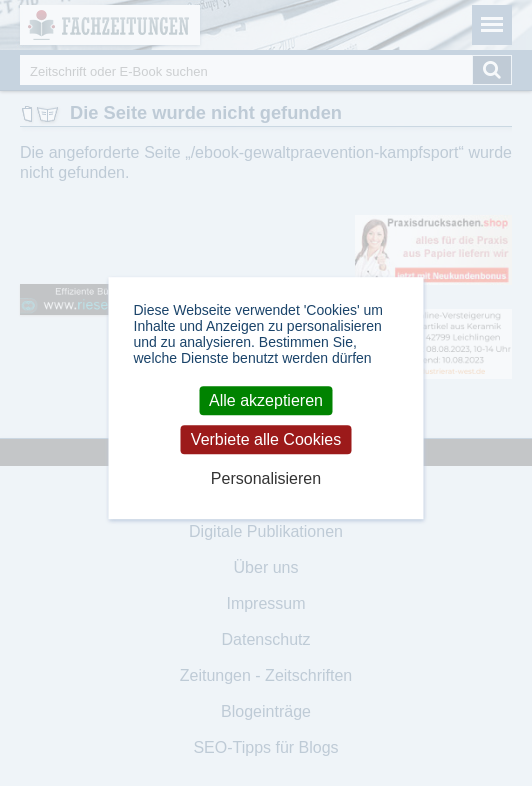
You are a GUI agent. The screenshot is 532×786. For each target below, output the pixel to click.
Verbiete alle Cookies (266, 439)
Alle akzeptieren (266, 400)
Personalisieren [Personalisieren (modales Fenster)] (266, 479)
